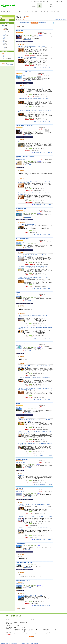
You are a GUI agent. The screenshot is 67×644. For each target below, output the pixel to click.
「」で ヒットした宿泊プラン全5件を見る (43, 455)
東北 (4, 28)
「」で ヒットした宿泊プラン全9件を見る (43, 289)
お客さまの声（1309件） (21, 75)
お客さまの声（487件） (21, 242)
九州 (4, 47)
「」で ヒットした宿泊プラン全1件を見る (43, 152)
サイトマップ (43, 2)
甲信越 (4, 39)
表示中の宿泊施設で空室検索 (60, 19)
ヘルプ (31, 2)
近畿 (4, 43)
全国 (24, 16)
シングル (17, 633)
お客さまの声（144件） (21, 463)
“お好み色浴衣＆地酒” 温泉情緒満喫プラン (27, 58)
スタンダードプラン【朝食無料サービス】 (27, 225)
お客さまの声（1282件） (21, 34)
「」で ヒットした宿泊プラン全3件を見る (43, 122)
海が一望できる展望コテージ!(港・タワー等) (30, 595)
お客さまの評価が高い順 (43, 23)
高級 (4, 55)
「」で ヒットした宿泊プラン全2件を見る (43, 68)
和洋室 (49, 633)
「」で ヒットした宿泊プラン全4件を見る (43, 539)
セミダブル (23, 633)
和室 (45, 633)
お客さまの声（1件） (21, 584)
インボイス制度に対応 (7, 65)
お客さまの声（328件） (21, 129)
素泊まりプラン (21, 475)
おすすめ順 (22, 23)
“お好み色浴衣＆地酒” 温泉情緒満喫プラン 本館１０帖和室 (31, 47)
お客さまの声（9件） (21, 407)
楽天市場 (56, 2)
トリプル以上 (39, 633)
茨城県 (5, 31)
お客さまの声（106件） (21, 160)
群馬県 (5, 34)
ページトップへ (64, 641)
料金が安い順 (28, 23)
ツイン (33, 633)
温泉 (4, 57)
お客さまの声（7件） (21, 345)
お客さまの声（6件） (21, 492)
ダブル (29, 633)
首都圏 (4, 36)
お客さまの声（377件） (21, 212)
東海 (4, 42)
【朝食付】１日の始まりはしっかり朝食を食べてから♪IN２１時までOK (34, 378)
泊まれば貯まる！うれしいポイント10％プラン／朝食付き (31, 88)
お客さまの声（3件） (21, 295)
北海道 (4, 27)
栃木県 (5, 33)
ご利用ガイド (36, 2)
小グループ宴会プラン (23, 142)
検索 (31, 637)
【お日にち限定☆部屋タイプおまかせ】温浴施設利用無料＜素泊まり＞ (34, 267)
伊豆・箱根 (5, 37)
